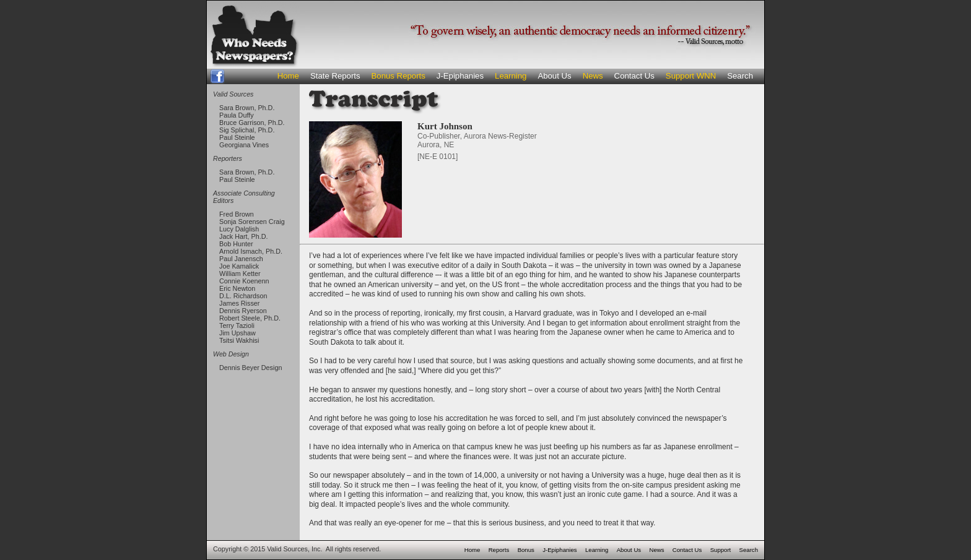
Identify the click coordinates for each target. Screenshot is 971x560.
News (593, 76)
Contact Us (634, 76)
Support (721, 550)
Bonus (526, 550)
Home (288, 76)
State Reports (335, 76)
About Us (554, 76)
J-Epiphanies (460, 76)
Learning (511, 76)
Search (740, 76)
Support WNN (691, 76)
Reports (499, 550)
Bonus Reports (398, 76)
